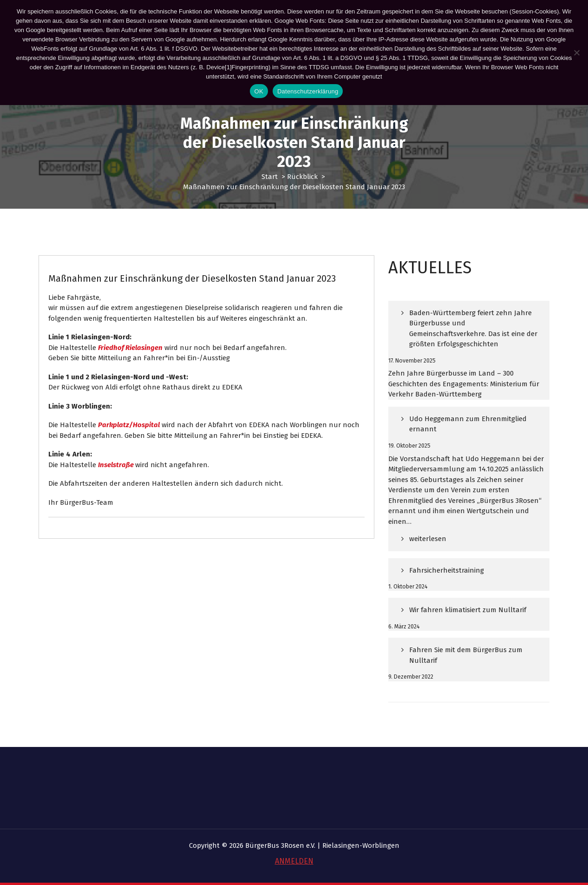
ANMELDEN (294, 861)
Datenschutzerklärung (308, 91)
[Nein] (576, 53)
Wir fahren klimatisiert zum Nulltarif (468, 617)
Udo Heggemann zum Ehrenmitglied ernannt (468, 432)
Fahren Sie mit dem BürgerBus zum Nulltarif (466, 663)
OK (259, 91)
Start (270, 177)
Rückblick (302, 177)
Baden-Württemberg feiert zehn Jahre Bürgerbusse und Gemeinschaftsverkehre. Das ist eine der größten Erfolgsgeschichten (473, 336)
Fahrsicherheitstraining (447, 578)
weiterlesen (428, 550)
